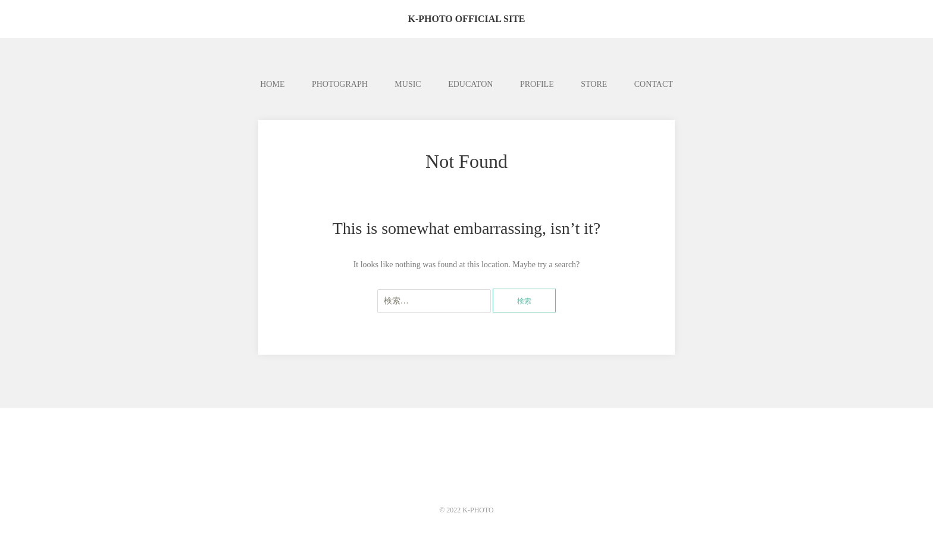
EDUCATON (470, 84)
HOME (272, 84)
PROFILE (537, 84)
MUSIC (408, 84)
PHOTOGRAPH (340, 84)
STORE (594, 84)
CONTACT (654, 84)
